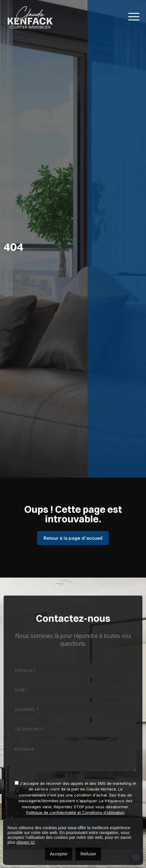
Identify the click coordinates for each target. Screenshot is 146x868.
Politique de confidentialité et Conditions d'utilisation (76, 812)
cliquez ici (26, 842)
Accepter (59, 854)
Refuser (88, 854)
